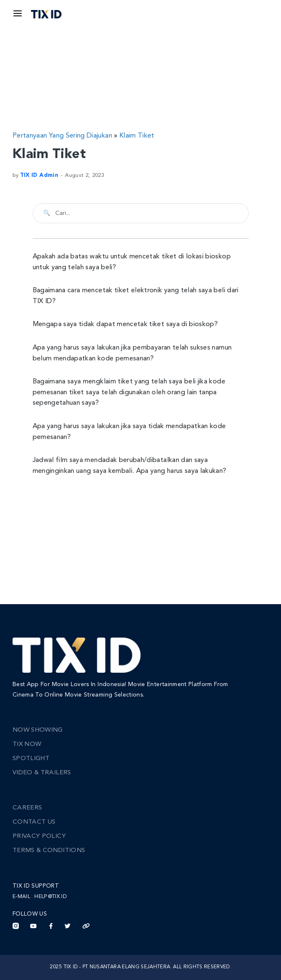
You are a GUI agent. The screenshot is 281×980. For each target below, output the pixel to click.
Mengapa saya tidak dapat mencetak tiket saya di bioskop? (125, 324)
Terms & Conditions (49, 851)
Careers (27, 808)
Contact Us (34, 822)
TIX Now (27, 744)
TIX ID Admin (39, 175)
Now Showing (38, 730)
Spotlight (31, 759)
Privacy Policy (39, 836)
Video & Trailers (42, 773)
